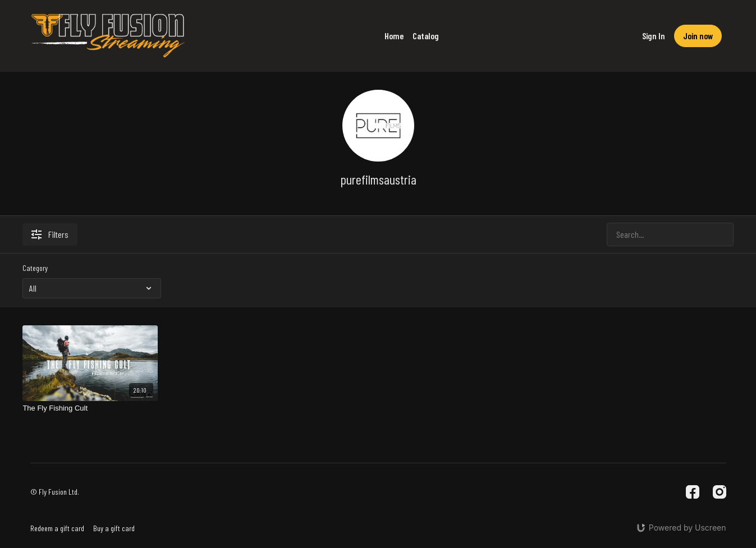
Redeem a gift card (57, 528)
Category (35, 268)
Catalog (426, 36)
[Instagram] (720, 492)
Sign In (654, 36)
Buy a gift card (114, 528)
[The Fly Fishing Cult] (90, 408)
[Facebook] (693, 492)
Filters (50, 234)
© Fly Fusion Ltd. (55, 492)
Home (394, 36)
